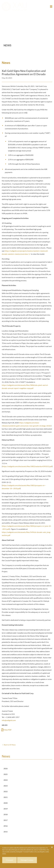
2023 (6, 786)
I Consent (9, 860)
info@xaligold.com (9, 720)
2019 (6, 809)
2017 (6, 820)
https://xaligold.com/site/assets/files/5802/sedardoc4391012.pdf (27, 466)
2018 (6, 814)
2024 (6, 780)
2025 (6, 774)
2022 (6, 791)
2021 (6, 797)
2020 (6, 803)
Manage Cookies (27, 860)
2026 (6, 768)
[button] (51, 7)
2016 (6, 826)
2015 (6, 832)
